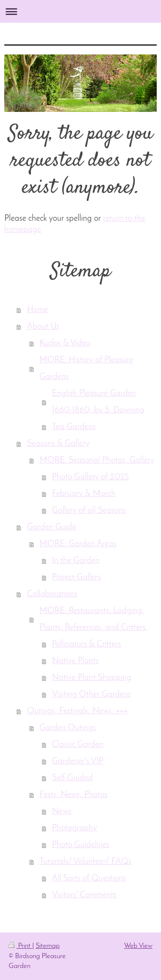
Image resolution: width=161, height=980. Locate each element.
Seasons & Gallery (58, 444)
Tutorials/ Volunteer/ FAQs (85, 862)
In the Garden (76, 561)
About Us (43, 327)
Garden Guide (52, 527)
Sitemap (48, 946)
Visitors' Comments (84, 895)
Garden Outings (68, 728)
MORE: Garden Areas (78, 544)
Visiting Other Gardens (91, 694)
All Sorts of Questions (89, 878)
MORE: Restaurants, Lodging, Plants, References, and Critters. (93, 619)
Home (38, 310)
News (62, 812)
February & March (84, 494)
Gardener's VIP (78, 761)
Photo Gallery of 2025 (90, 477)
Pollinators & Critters (87, 644)
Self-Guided (72, 778)
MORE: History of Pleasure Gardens (86, 368)
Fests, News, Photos (73, 795)
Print (20, 946)
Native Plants (75, 661)
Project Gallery (77, 577)
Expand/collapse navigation (80, 11)
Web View (138, 946)
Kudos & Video (65, 343)
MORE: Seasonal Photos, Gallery (97, 460)
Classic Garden (78, 745)
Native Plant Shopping (92, 678)
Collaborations (52, 594)
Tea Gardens (74, 427)
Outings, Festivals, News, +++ (77, 711)
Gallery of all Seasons (89, 511)
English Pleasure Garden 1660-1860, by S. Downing (98, 402)
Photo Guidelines (81, 845)
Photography (74, 828)
